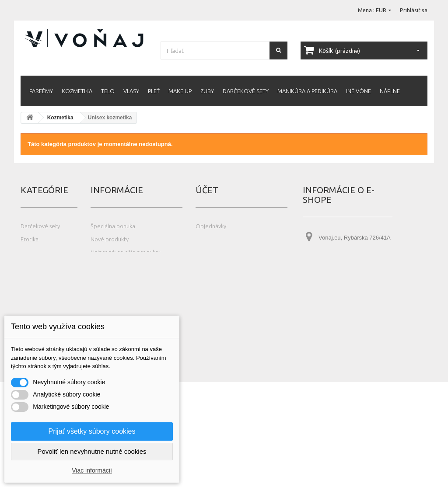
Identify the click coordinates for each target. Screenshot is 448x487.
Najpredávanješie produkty (125, 252)
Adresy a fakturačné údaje (229, 252)
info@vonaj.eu (356, 296)
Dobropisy (209, 239)
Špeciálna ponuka (113, 226)
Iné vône (359, 91)
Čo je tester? (107, 292)
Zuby (207, 91)
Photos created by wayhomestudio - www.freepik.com (82, 483)
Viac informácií (92, 470)
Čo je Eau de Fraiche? (117, 305)
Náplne (390, 91)
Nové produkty (110, 239)
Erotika (30, 239)
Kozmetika (77, 91)
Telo (108, 91)
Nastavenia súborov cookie (230, 292)
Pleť (154, 91)
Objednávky (211, 226)
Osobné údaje (214, 265)
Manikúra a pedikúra (307, 91)
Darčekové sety (246, 91)
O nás (98, 278)
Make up (180, 91)
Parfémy (41, 91)
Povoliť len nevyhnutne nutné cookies (92, 451)
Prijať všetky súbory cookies (92, 431)
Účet (207, 190)
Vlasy (131, 91)
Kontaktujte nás (110, 265)
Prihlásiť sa (414, 10)
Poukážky (207, 278)
